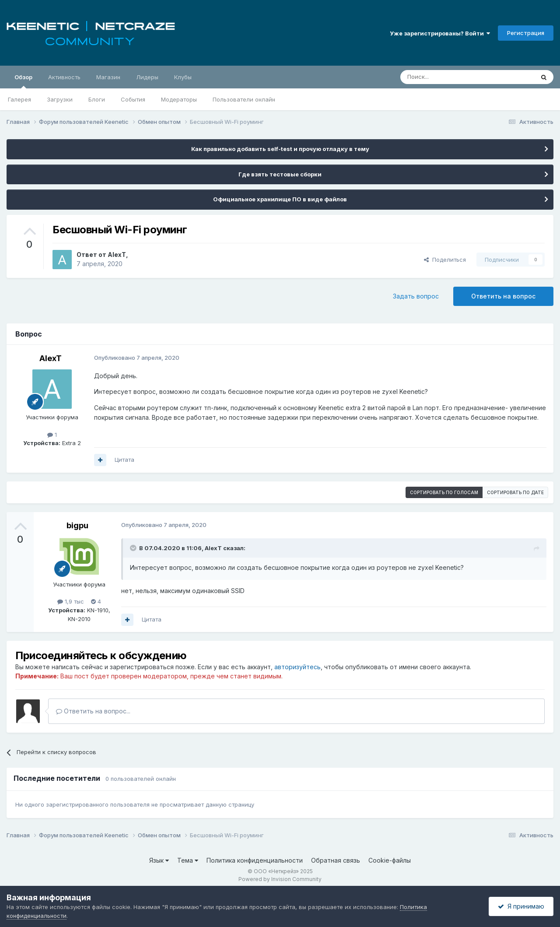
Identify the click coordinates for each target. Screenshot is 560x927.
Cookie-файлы (390, 860)
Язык (159, 860)
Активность (64, 77)
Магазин (108, 77)
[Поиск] (447, 77)
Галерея (19, 99)
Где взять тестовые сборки (280, 174)
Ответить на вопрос (503, 296)
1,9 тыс (71, 601)
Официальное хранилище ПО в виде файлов (280, 199)
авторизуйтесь (297, 667)
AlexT (117, 255)
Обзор (23, 81)
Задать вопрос (416, 296)
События (133, 99)
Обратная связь (336, 860)
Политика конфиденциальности (255, 860)
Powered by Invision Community (280, 879)
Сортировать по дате (515, 492)
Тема (188, 860)
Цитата (124, 460)
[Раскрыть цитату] (134, 548)
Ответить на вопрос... (93, 711)
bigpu (77, 525)
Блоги (97, 99)
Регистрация (526, 33)
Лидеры (147, 77)
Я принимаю (521, 906)
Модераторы (179, 99)
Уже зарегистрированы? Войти (440, 33)
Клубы (183, 77)
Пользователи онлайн (244, 99)
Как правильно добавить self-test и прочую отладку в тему (280, 149)
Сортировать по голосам (444, 492)
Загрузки (60, 99)
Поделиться (445, 260)
